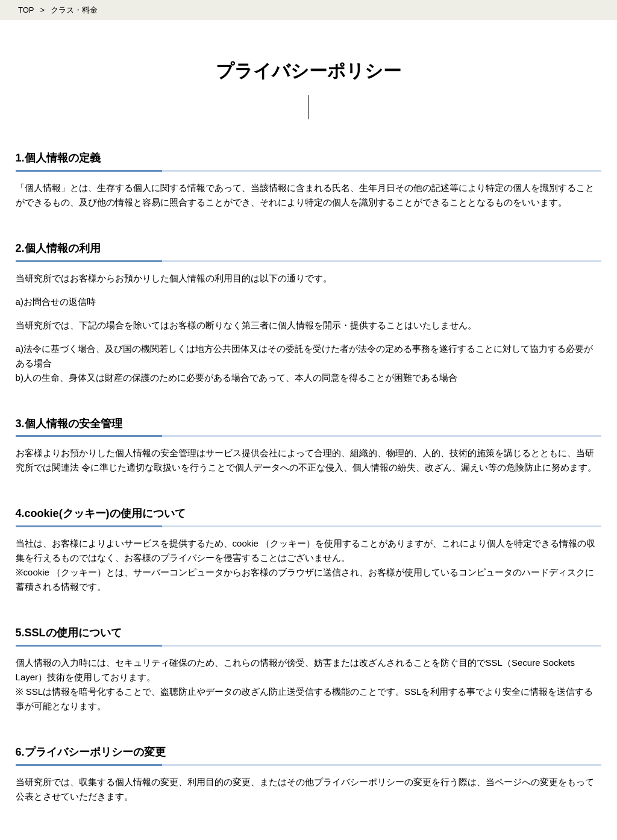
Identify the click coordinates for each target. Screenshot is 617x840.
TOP (26, 10)
